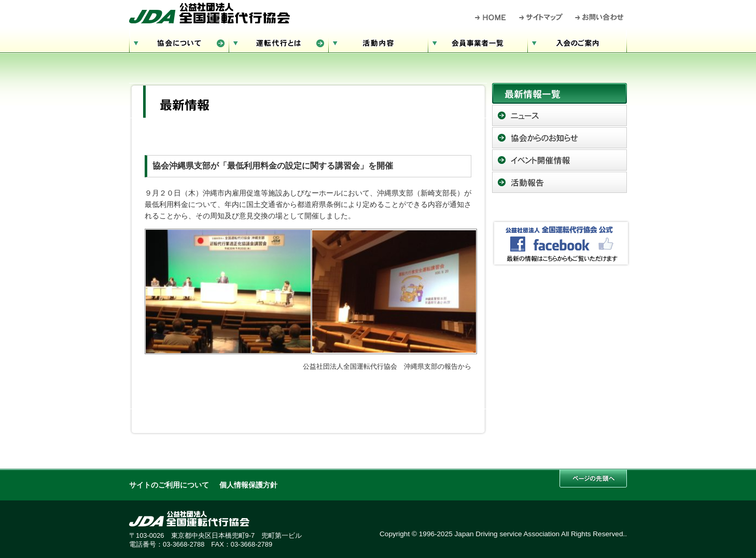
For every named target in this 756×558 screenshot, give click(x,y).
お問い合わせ (600, 17)
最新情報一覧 (559, 93)
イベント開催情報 (559, 160)
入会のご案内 (577, 42)
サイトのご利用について (169, 485)
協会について (179, 42)
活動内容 (378, 42)
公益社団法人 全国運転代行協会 (209, 13)
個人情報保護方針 (248, 485)
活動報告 (559, 182)
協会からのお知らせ (559, 138)
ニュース (559, 115)
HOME (491, 17)
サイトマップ (541, 17)
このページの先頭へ (593, 478)
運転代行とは (278, 42)
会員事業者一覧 (478, 42)
